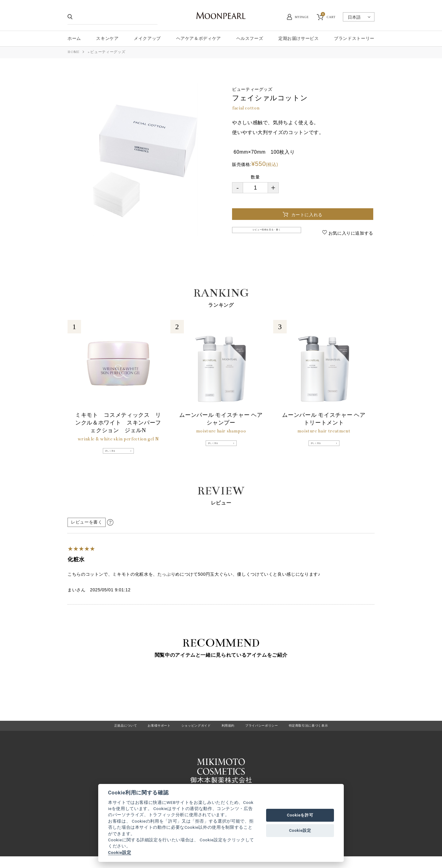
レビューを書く (87, 529)
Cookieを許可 (300, 815)
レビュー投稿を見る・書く (269, 232)
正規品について (107, 734)
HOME (74, 52)
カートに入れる (308, 215)
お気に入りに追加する (350, 233)
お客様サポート (147, 734)
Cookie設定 (120, 852)
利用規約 (228, 734)
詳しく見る (116, 455)
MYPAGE (302, 17)
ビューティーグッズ (108, 52)
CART (328, 16)
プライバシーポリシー (268, 734)
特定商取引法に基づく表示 (324, 734)
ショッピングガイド (191, 734)
